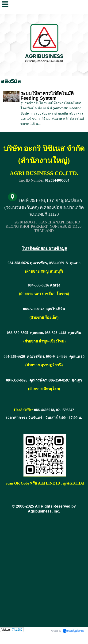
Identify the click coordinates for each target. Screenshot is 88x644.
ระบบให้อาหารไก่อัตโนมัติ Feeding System (47, 96)
